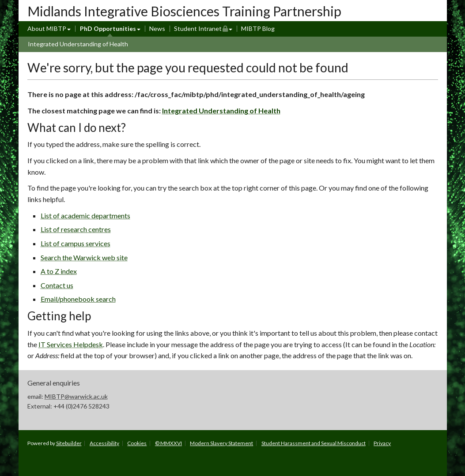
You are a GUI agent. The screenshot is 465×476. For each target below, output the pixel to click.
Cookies (137, 443)
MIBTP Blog (258, 28)
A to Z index (59, 271)
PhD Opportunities (108, 28)
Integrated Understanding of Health (78, 44)
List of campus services (76, 243)
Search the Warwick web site (84, 257)
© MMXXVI (168, 443)
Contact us (57, 285)
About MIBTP (47, 28)
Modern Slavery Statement (221, 443)
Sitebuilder (69, 443)
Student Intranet (203, 28)
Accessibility (104, 443)
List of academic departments (85, 216)
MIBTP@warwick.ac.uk (76, 396)
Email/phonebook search (78, 299)
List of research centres (76, 229)
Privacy (382, 443)
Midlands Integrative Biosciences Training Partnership (184, 11)
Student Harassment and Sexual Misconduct (314, 443)
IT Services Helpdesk (71, 344)
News (157, 28)
